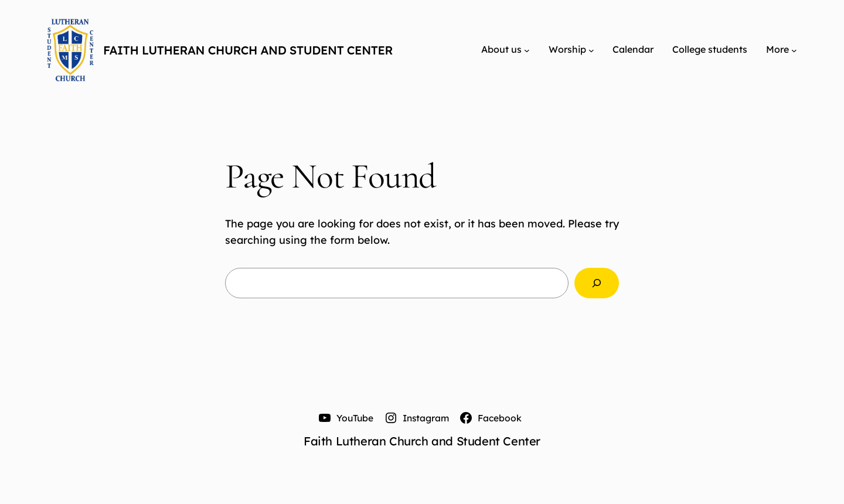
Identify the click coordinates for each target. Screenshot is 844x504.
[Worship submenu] (591, 50)
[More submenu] (794, 50)
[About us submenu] (527, 50)
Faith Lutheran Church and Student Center (248, 50)
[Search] (597, 283)
